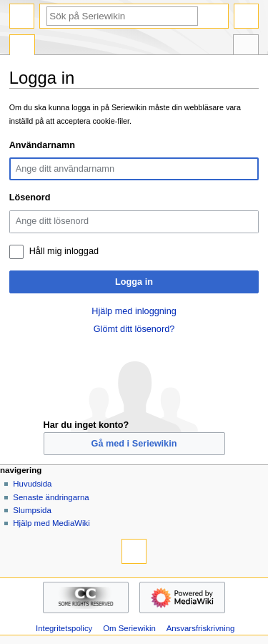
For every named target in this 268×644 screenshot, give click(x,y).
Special (22, 47)
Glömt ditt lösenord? (134, 329)
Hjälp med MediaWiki (51, 523)
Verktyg (246, 47)
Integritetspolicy (64, 628)
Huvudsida (32, 484)
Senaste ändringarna (51, 497)
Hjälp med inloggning (134, 311)
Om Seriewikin (129, 628)
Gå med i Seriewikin (134, 444)
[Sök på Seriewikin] (122, 16)
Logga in (134, 282)
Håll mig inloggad (64, 251)
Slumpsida (32, 510)
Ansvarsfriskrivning (201, 628)
